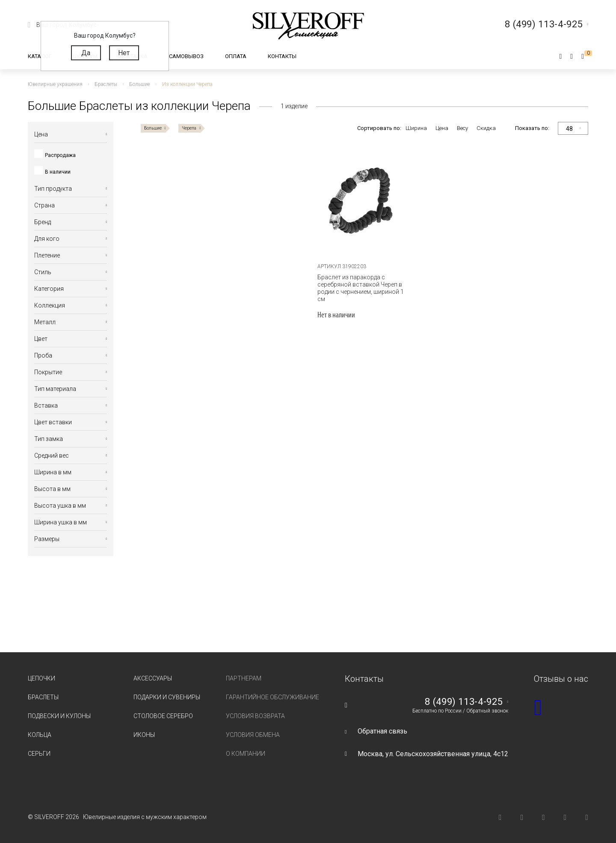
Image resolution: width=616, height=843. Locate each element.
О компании (246, 754)
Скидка (486, 128)
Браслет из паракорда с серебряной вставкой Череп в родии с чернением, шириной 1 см (361, 288)
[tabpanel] (364, 204)
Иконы (144, 735)
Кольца (40, 735)
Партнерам (244, 678)
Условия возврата (255, 716)
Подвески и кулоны (59, 716)
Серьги (39, 754)
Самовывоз (186, 56)
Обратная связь (382, 731)
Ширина (416, 128)
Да (86, 53)
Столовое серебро (163, 716)
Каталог (40, 56)
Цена (442, 128)
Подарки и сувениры (167, 697)
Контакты (282, 56)
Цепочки (41, 678)
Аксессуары (153, 678)
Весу (462, 128)
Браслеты (43, 697)
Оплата (236, 56)
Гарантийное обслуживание (272, 697)
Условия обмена (253, 735)
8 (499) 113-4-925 (464, 702)
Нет (124, 53)
